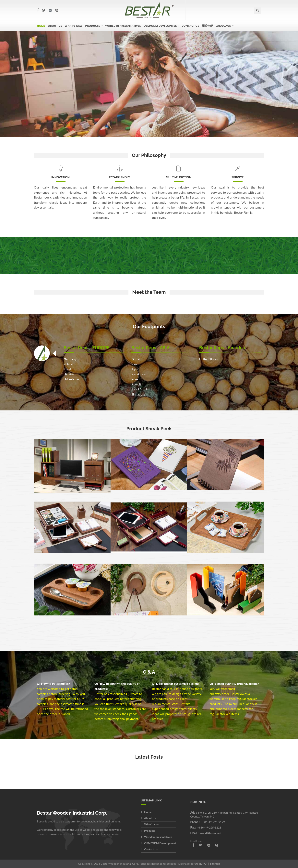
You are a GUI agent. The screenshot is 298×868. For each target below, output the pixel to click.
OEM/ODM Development (161, 26)
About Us (55, 26)
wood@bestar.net (211, 833)
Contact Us (190, 26)
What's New (74, 26)
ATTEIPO (201, 864)
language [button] (225, 26)
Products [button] (94, 26)
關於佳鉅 (207, 26)
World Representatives (123, 26)
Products (148, 831)
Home (41, 26)
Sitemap (215, 864)
